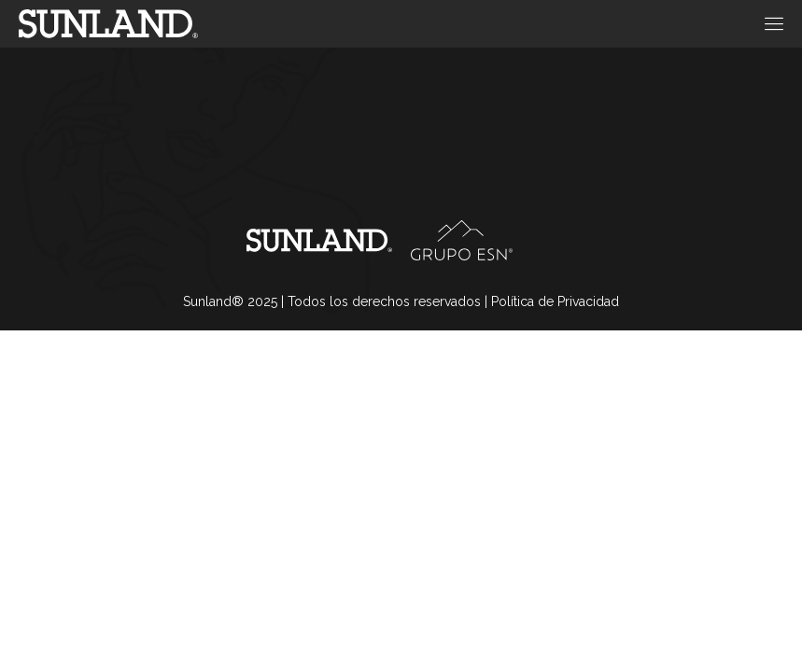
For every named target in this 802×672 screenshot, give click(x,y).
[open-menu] (771, 24)
